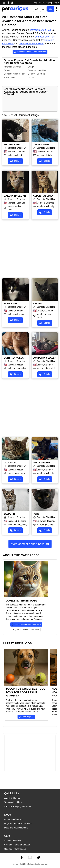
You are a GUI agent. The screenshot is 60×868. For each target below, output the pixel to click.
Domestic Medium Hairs (31, 44)
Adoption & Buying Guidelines (18, 807)
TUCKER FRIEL (12, 145)
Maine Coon (9, 77)
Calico (7, 70)
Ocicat (31, 77)
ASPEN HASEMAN (43, 196)
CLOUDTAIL (10, 463)
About (42, 3)
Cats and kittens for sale (15, 849)
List (51, 9)
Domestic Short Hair (41, 30)
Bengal (31, 67)
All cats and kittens (13, 840)
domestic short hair (45, 37)
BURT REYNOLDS (14, 358)
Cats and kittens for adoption (17, 845)
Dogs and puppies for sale (16, 828)
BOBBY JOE (11, 304)
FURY (36, 514)
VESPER (38, 304)
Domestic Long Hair (37, 70)
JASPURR (9, 514)
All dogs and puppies (14, 819)
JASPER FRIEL (41, 145)
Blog (35, 3)
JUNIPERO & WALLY (44, 358)
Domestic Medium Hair (14, 74)
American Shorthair (13, 67)
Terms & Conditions (13, 802)
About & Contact (12, 798)
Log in (57, 3)
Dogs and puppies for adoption (18, 823)
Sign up (49, 3)
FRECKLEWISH (42, 463)
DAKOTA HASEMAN (15, 196)
